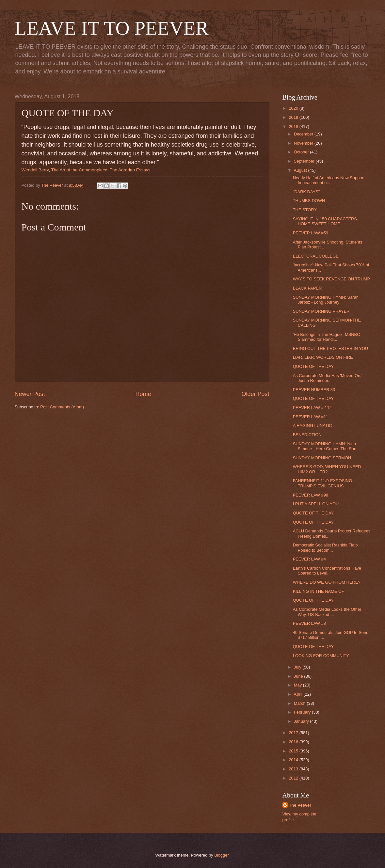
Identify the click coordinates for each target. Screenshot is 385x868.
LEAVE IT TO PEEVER (112, 28)
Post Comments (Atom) (62, 407)
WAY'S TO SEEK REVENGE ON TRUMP (331, 279)
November (304, 143)
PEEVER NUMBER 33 (314, 390)
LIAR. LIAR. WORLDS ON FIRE (323, 357)
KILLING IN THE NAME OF (319, 591)
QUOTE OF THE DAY (313, 366)
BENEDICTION (307, 435)
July (298, 667)
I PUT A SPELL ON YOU (316, 504)
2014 (294, 760)
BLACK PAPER (307, 288)
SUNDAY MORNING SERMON (322, 458)
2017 (294, 733)
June (299, 676)
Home (143, 394)
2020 (294, 108)
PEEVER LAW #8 (309, 623)
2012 (294, 778)
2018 (294, 126)
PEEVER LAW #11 (311, 417)
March (300, 703)
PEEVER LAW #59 (311, 233)
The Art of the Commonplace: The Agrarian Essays (101, 170)
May (298, 685)
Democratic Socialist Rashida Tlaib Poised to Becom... (325, 547)
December (304, 134)
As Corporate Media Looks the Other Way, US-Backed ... (327, 612)
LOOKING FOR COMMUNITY (321, 656)
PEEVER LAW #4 (309, 559)
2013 (294, 769)
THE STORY (305, 210)
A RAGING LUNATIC (313, 426)
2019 (294, 117)
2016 (294, 742)
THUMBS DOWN (309, 201)
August (301, 170)
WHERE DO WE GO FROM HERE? (327, 582)
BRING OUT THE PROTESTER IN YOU (330, 348)
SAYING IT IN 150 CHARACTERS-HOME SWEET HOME (326, 221)
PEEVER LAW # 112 (312, 408)
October (302, 152)
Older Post (255, 394)
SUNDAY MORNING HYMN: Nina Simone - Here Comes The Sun (325, 446)
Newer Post (30, 394)
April (299, 694)
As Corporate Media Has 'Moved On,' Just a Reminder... (328, 378)
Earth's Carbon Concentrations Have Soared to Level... (327, 571)
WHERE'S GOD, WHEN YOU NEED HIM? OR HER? (327, 469)
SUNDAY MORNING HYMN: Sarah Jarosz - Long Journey (326, 300)
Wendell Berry (35, 170)
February (303, 712)
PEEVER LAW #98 (311, 495)
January (302, 721)
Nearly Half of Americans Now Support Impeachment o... (329, 180)
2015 (294, 751)
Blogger (221, 855)
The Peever (300, 805)
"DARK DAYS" (306, 192)
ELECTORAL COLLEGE (316, 256)
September (305, 161)
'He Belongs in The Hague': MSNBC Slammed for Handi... (327, 337)
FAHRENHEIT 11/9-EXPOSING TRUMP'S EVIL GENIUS (323, 483)
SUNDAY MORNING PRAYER (321, 311)
